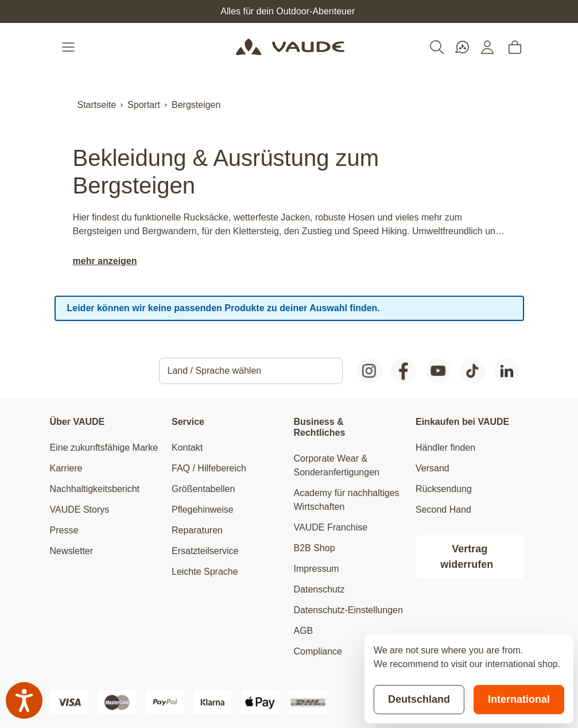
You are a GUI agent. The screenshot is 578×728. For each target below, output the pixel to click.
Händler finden (445, 448)
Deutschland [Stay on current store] (419, 699)
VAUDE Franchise (331, 527)
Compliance (318, 651)
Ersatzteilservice (205, 551)
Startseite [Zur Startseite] (97, 105)
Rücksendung (444, 489)
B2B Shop (315, 548)
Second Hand (443, 510)
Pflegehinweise (203, 510)
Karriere (66, 468)
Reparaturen (197, 530)
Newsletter (72, 551)
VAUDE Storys (80, 510)
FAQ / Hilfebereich (209, 468)
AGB (304, 631)
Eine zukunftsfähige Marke (104, 448)
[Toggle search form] (437, 47)
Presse (64, 530)
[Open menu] (69, 47)
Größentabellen (203, 489)
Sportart (144, 105)
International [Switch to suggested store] (519, 699)
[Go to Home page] (290, 47)
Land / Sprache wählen (215, 371)
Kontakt (187, 448)
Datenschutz (319, 589)
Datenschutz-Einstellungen (348, 610)
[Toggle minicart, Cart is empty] (515, 47)
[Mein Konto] (487, 47)
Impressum (317, 569)
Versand (432, 468)
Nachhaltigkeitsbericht (95, 489)
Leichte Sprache (205, 572)
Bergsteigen (196, 105)
